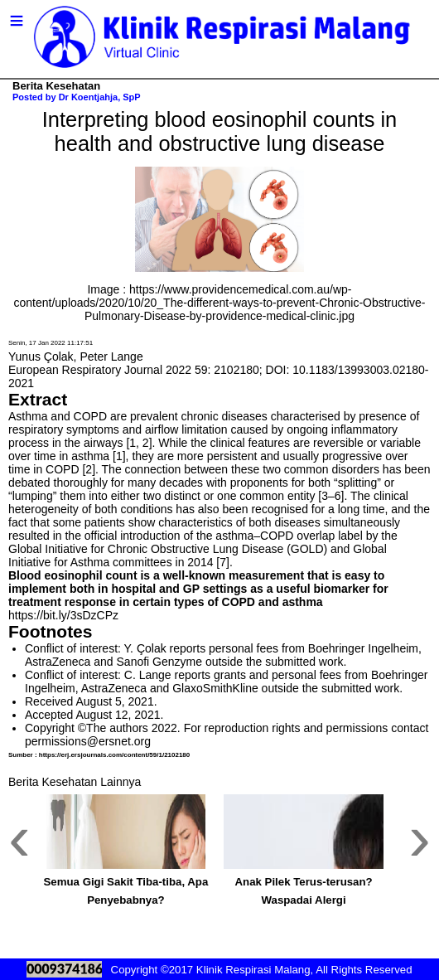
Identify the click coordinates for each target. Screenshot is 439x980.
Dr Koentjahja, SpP (100, 97)
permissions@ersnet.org (88, 741)
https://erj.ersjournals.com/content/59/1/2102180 (114, 755)
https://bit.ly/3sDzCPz (63, 615)
